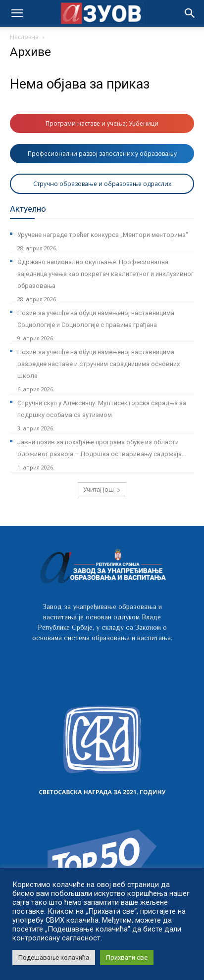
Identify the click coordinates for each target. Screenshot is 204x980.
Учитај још (102, 490)
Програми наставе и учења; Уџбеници (102, 123)
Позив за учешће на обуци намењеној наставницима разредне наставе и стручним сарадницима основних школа (99, 364)
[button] (190, 13)
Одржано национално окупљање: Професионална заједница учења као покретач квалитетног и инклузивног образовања (105, 274)
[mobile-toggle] (17, 13)
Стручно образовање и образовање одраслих (102, 184)
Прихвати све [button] (127, 957)
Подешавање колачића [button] (54, 957)
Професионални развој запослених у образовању (102, 154)
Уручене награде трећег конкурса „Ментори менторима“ (103, 235)
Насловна (24, 37)
